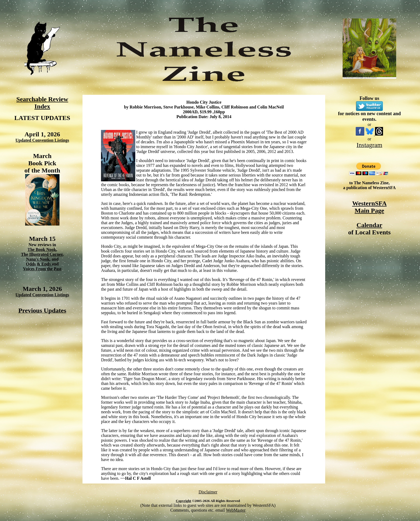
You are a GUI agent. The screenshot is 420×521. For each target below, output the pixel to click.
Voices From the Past (42, 269)
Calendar (369, 225)
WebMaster (236, 510)
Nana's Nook (38, 259)
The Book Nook (42, 250)
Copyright (184, 501)
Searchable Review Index (42, 103)
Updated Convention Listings (42, 140)
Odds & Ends (39, 264)
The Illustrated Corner (42, 254)
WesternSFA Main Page (370, 207)
